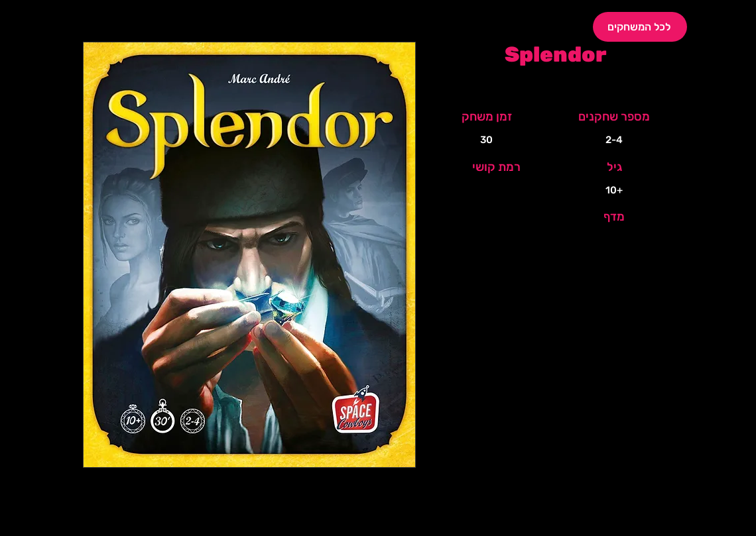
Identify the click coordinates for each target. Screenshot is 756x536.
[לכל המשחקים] (640, 27)
